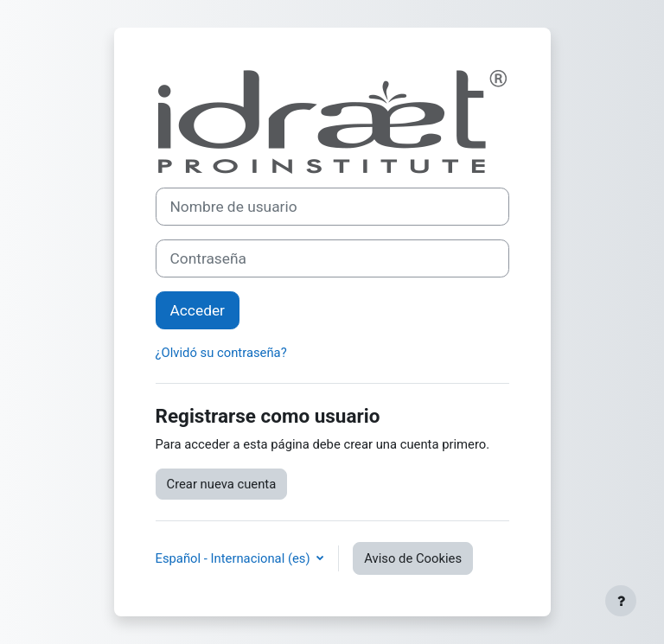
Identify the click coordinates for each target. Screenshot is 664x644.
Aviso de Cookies (413, 558)
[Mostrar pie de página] (621, 601)
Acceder (198, 310)
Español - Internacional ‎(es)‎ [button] (235, 558)
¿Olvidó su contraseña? (221, 353)
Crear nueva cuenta (222, 484)
